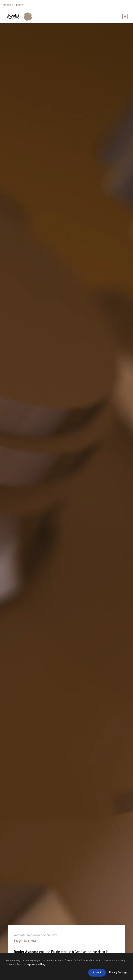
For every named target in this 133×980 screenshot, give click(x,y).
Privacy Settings (118, 972)
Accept (97, 972)
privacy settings (38, 964)
